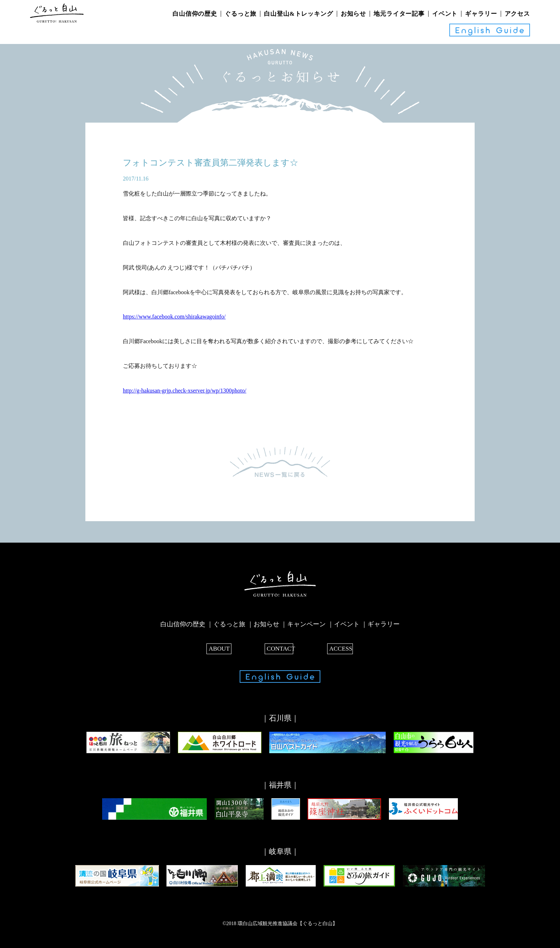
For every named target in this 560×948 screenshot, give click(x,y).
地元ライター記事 (399, 14)
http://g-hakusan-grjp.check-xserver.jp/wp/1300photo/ (185, 391)
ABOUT (220, 648)
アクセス (517, 14)
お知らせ (353, 14)
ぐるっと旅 (241, 14)
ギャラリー (481, 14)
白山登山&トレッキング (299, 14)
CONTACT (280, 648)
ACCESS (339, 648)
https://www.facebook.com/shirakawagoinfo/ (174, 317)
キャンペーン (306, 624)
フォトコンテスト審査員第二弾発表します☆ (211, 163)
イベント (445, 14)
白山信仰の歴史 (195, 14)
